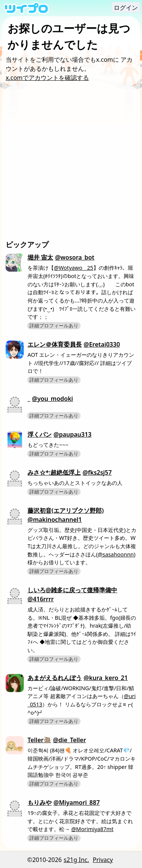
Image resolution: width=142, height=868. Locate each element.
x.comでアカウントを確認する (47, 78)
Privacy (103, 860)
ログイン (126, 8)
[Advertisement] (71, 164)
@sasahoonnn (116, 554)
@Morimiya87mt (92, 829)
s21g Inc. (76, 860)
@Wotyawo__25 (74, 268)
